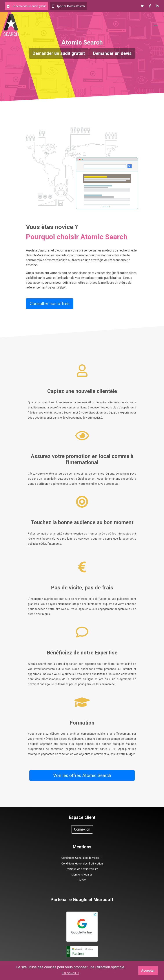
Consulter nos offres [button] (50, 304)
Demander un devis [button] (112, 53)
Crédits (82, 880)
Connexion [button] (82, 829)
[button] (27, 6)
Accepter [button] (148, 971)
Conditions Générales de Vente (81, 858)
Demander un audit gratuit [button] (59, 53)
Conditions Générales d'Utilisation (82, 864)
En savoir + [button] (70, 973)
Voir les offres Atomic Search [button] (82, 775)
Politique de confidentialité (82, 869)
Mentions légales (82, 875)
